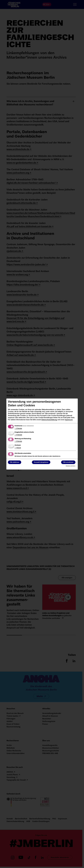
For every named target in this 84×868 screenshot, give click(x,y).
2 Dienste (18, 429)
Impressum (69, 420)
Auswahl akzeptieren (41, 462)
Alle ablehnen (15, 462)
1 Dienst (18, 448)
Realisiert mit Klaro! (71, 466)
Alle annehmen (68, 462)
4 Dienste (18, 435)
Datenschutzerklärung (49, 420)
